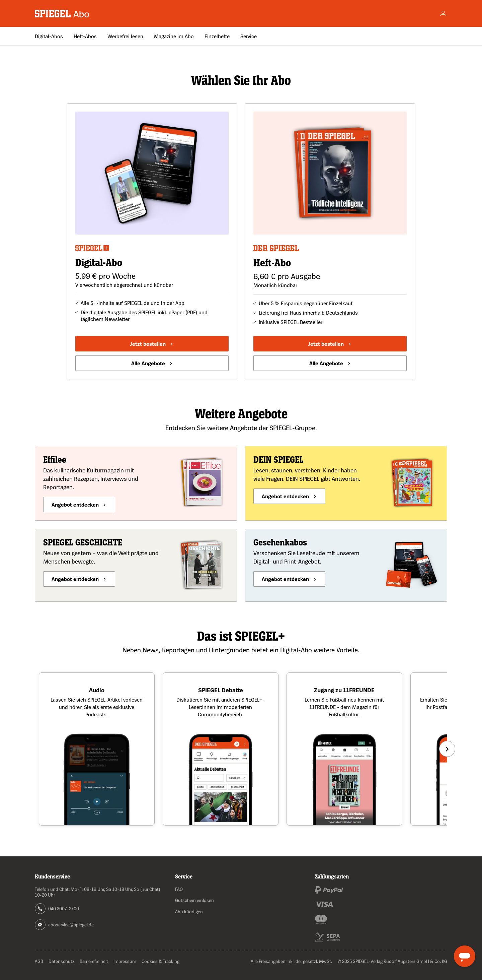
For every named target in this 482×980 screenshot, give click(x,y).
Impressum (125, 961)
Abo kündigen (189, 911)
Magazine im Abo (174, 36)
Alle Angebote (148, 363)
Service (249, 36)
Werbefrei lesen (125, 36)
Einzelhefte (217, 36)
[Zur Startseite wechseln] (62, 14)
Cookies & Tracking (160, 961)
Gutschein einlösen (194, 900)
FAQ (179, 889)
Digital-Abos (49, 36)
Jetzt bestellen (148, 344)
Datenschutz (61, 961)
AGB (39, 961)
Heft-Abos (85, 36)
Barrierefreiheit (94, 961)
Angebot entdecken (75, 505)
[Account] (443, 13)
